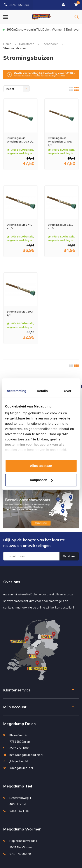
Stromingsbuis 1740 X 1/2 (19, 227)
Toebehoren (50, 44)
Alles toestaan (41, 466)
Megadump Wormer (22, 829)
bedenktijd (41, 29)
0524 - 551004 (17, 5)
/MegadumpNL (19, 761)
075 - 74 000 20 (20, 854)
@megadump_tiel (21, 768)
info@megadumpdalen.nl (26, 755)
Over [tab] (68, 391)
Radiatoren (27, 44)
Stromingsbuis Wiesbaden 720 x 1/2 (20, 140)
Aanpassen (41, 480)
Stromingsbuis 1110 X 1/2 (61, 227)
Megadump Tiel (18, 786)
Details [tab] (42, 391)
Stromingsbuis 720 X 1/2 (20, 313)
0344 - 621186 (19, 811)
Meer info (16, 176)
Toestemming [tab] (16, 391)
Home (7, 44)
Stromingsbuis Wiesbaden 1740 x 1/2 (60, 142)
